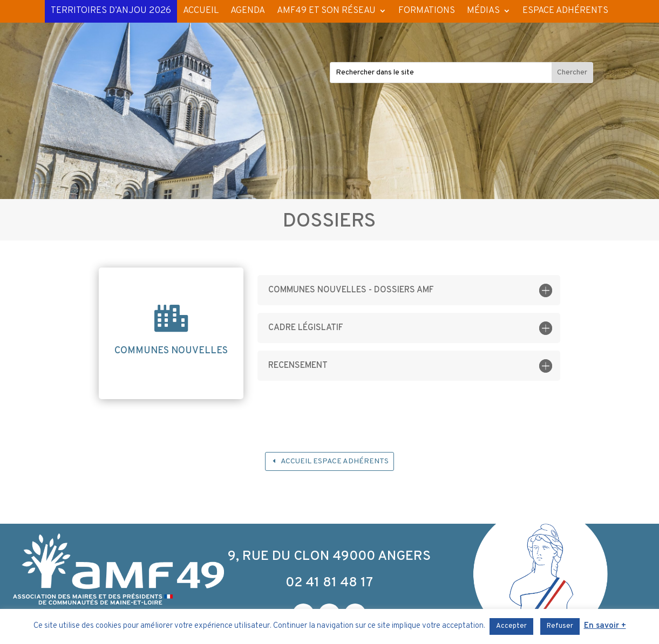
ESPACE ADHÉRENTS (565, 11)
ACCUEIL (201, 11)
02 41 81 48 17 (329, 583)
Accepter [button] (511, 626)
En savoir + (605, 626)
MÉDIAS (483, 11)
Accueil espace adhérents (335, 461)
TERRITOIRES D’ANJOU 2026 (111, 11)
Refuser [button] (560, 626)
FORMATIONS (427, 11)
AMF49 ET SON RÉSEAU (326, 11)
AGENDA (248, 11)
